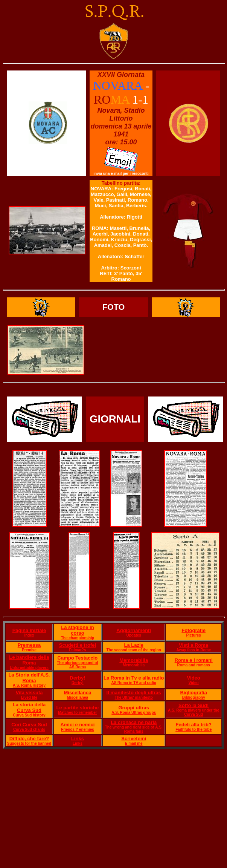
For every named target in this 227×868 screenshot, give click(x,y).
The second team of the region (134, 650)
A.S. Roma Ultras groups (134, 713)
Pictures (193, 635)
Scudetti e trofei (78, 645)
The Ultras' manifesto (134, 697)
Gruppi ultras (134, 708)
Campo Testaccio (78, 658)
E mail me (134, 743)
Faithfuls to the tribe (193, 729)
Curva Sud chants (29, 729)
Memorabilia (134, 660)
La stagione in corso (77, 630)
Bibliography (194, 697)
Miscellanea (77, 693)
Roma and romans (194, 665)
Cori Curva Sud (29, 725)
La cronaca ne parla (134, 722)
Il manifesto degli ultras (134, 693)
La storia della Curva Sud (29, 707)
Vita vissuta (29, 693)
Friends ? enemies (78, 729)
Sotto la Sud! (193, 705)
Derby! (77, 678)
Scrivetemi (134, 739)
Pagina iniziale (29, 630)
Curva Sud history (29, 715)
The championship (78, 638)
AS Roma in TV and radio (133, 683)
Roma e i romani (194, 660)
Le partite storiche (78, 708)
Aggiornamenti (134, 630)
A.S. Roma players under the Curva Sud (193, 712)
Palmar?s (77, 650)
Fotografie (193, 630)
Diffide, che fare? (29, 739)
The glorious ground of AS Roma (77, 665)
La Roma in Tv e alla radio (134, 678)
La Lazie (134, 645)
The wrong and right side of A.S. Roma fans (134, 729)
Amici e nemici (77, 725)
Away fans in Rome (193, 650)
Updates (133, 635)
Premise (29, 650)
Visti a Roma (193, 645)
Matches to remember (77, 713)
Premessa (29, 645)
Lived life (29, 697)
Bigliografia (193, 693)
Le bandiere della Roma (29, 660)
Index (29, 635)
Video (194, 678)
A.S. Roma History (29, 685)
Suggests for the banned (29, 743)
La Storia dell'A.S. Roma (29, 678)
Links (78, 739)
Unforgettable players (29, 668)
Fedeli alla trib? (194, 725)
